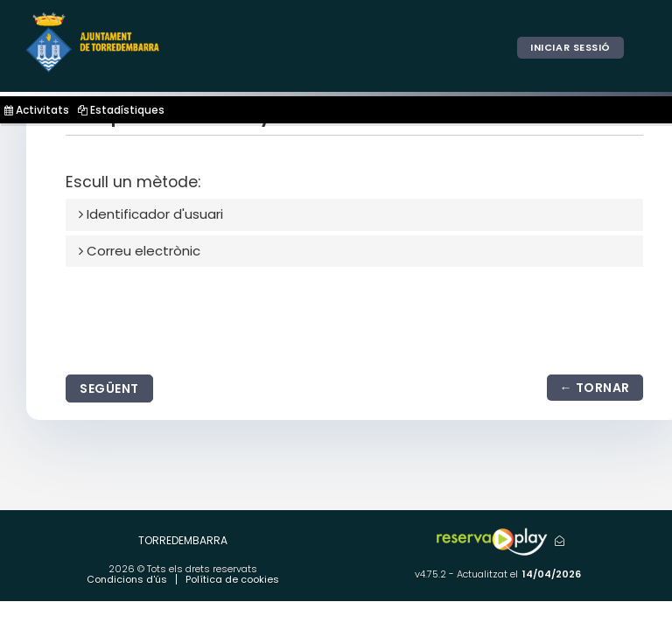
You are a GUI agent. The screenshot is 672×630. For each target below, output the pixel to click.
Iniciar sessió (570, 47)
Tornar (603, 388)
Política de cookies (232, 579)
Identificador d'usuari (151, 214)
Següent (109, 388)
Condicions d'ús (127, 579)
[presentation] (199, 317)
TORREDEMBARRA (183, 541)
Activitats (37, 110)
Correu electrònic (140, 251)
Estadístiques (121, 110)
